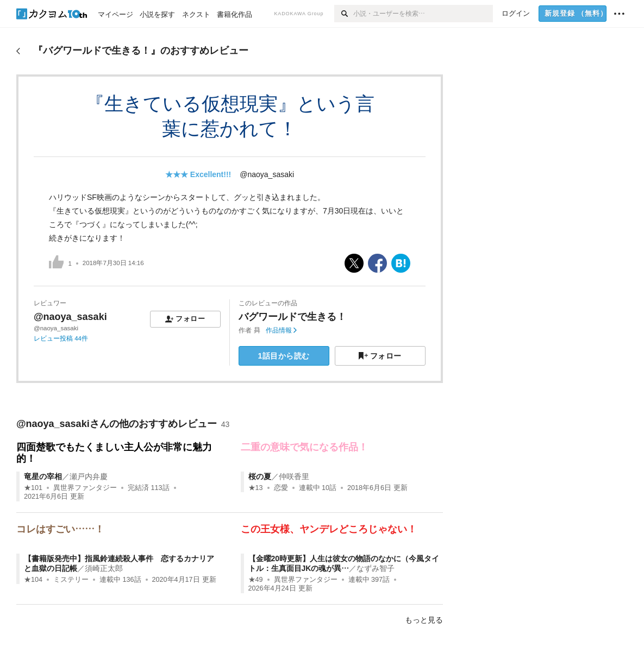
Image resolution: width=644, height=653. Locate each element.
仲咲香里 (294, 476)
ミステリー (71, 580)
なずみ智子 (376, 568)
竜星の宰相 (43, 476)
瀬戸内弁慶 (89, 476)
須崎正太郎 (104, 568)
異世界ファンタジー (85, 488)
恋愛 (281, 488)
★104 (33, 580)
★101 (33, 488)
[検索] (344, 14)
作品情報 (281, 330)
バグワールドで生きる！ (292, 317)
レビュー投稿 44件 (61, 338)
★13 (256, 488)
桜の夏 (260, 476)
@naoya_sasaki (267, 174)
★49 (256, 580)
